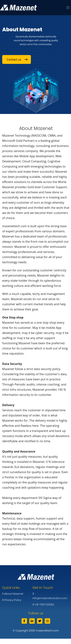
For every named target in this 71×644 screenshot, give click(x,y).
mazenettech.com (47, 631)
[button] (68, 8)
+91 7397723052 (43, 605)
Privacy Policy (12, 600)
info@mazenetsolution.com (50, 596)
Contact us (17, 59)
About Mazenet (13, 594)
